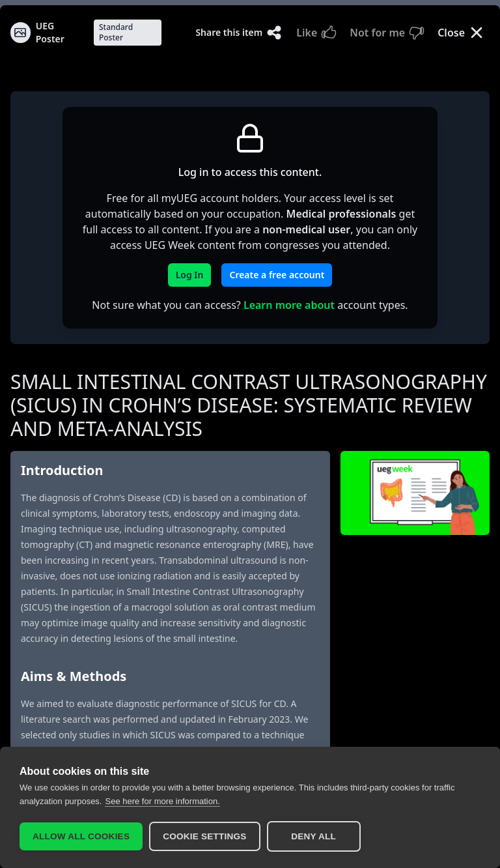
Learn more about (289, 305)
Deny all (313, 836)
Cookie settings (204, 836)
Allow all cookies (81, 836)
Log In (190, 275)
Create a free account (277, 275)
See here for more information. (162, 801)
